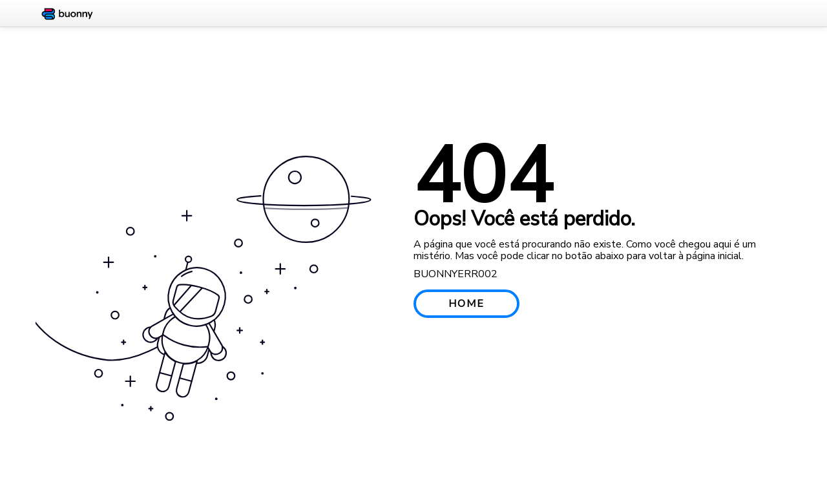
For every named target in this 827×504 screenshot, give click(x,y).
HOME (466, 304)
